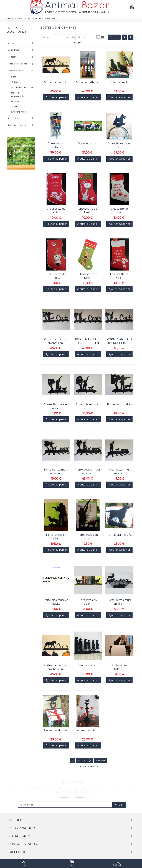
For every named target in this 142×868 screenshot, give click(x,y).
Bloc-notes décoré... (56, 731)
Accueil (10, 18)
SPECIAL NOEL (19, 112)
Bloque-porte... (88, 665)
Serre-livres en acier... (88, 602)
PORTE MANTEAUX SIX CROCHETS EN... (88, 341)
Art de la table (18, 87)
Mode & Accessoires (17, 64)
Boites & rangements (18, 94)
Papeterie (13, 57)
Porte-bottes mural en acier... (56, 471)
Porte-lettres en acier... (56, 537)
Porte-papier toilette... (119, 667)
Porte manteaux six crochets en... (56, 341)
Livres (11, 43)
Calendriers (13, 50)
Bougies (15, 101)
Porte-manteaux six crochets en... (56, 667)
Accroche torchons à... (119, 145)
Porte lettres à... (88, 144)
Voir (73, 37)
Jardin (14, 107)
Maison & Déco (25, 18)
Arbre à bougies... (88, 731)
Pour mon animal (17, 125)
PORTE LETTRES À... (119, 535)
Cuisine (15, 82)
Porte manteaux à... (56, 82)
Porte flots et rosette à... (56, 145)
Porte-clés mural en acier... (56, 406)
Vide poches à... (119, 82)
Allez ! (119, 805)
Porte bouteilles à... (88, 82)
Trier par (46, 37)
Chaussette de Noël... (56, 211)
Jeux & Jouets (15, 118)
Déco (14, 77)
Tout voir (114, 37)
